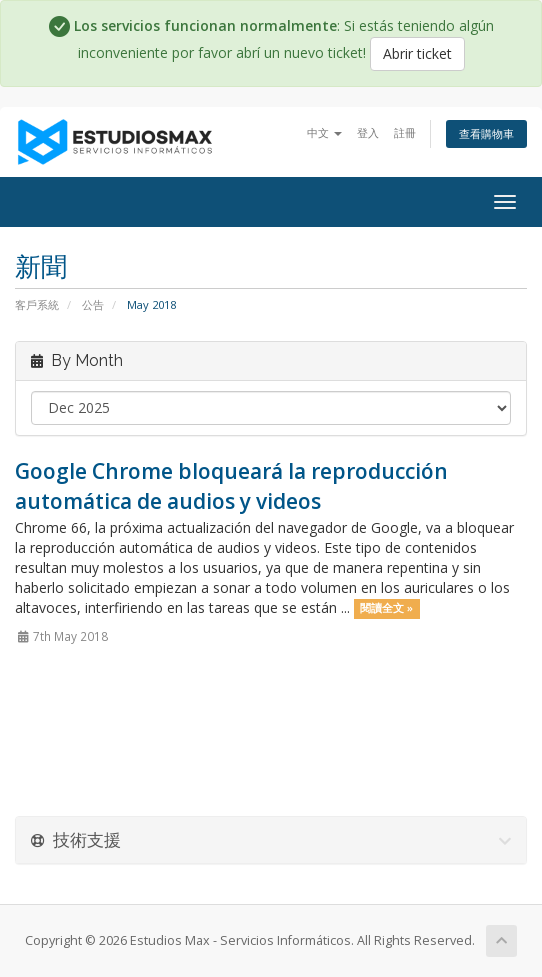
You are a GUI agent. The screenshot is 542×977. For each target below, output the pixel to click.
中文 (324, 132)
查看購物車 (486, 133)
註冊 (405, 132)
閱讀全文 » (386, 609)
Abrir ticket (417, 53)
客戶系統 (37, 304)
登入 (368, 132)
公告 (93, 304)
